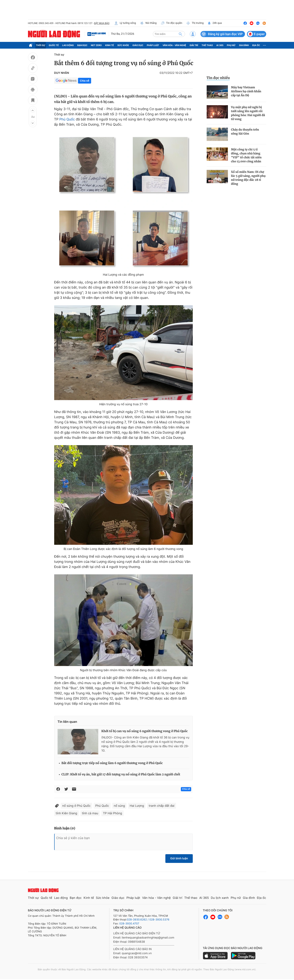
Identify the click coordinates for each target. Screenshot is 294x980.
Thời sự (41, 45)
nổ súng (119, 806)
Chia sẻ (85, 81)
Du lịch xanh (220, 898)
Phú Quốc (67, 119)
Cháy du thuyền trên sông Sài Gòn (245, 132)
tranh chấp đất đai (161, 806)
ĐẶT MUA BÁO (102, 23)
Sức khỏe (123, 45)
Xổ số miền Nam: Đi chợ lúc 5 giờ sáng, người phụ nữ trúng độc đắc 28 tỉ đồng (248, 178)
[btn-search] (180, 34)
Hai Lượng (137, 806)
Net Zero (96, 45)
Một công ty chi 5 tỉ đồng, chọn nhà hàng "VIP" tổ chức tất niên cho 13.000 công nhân (246, 155)
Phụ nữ (231, 45)
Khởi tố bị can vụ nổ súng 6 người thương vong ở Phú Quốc (145, 731)
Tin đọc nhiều (218, 78)
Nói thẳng (148, 23)
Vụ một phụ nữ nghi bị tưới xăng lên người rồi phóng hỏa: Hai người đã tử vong (248, 113)
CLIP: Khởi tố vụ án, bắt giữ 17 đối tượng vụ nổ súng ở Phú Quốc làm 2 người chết (121, 774)
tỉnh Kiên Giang (67, 813)
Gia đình (244, 45)
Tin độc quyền (171, 23)
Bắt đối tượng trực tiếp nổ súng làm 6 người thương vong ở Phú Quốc (112, 763)
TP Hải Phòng (113, 813)
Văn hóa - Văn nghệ (174, 45)
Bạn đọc (82, 45)
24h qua (215, 23)
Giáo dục (138, 45)
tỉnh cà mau (90, 813)
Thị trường (195, 23)
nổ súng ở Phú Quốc (77, 806)
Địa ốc (256, 45)
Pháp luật (153, 45)
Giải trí (194, 45)
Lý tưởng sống (125, 23)
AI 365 (220, 45)
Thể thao (207, 45)
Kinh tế (110, 45)
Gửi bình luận (179, 858)
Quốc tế (54, 45)
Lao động (68, 45)
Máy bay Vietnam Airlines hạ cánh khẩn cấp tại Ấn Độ (246, 91)
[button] (33, 110)
